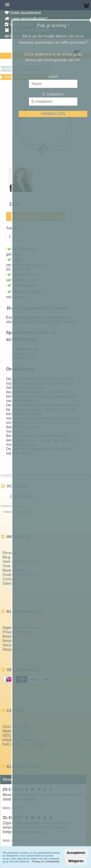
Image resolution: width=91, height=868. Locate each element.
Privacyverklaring (17, 632)
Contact (9, 579)
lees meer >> (14, 808)
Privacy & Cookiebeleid (45, 861)
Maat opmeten (15, 570)
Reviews (10, 553)
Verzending (12, 645)
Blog (6, 557)
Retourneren (13, 649)
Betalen (9, 641)
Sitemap (10, 583)
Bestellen (10, 636)
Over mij (10, 566)
